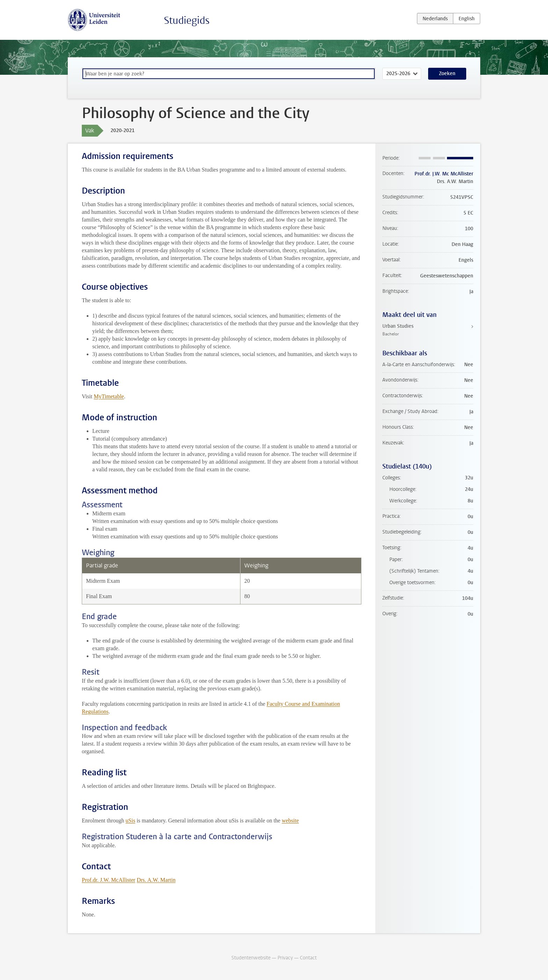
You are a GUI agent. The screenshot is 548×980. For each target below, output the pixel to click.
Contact (308, 958)
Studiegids (187, 20)
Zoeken (447, 74)
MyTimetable (109, 396)
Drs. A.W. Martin (156, 880)
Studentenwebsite (251, 958)
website (290, 821)
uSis (130, 821)
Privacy (285, 958)
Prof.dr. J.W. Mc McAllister (444, 174)
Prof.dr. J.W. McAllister (109, 880)
